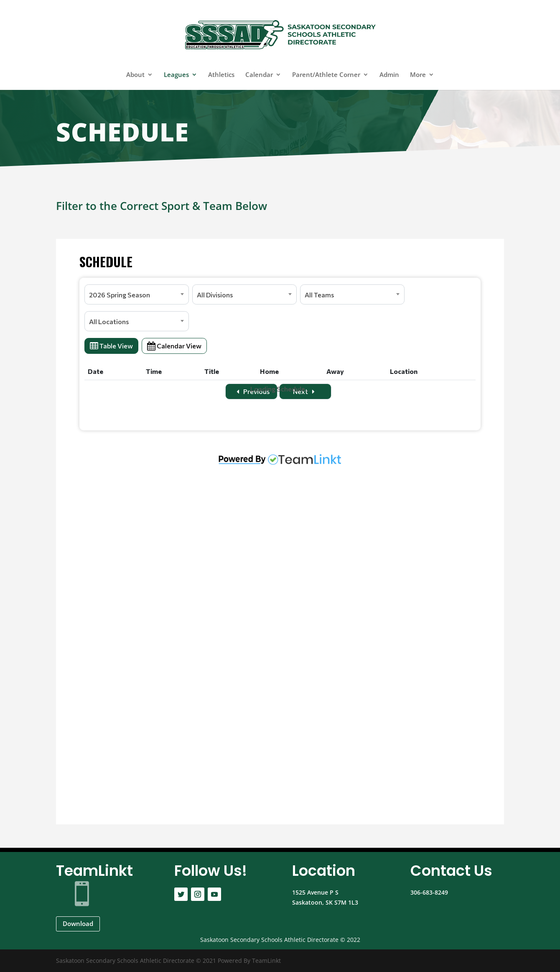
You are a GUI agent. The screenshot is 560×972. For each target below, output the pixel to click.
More (418, 75)
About (135, 75)
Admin (389, 75)
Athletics (221, 75)
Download (78, 923)
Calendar (259, 75)
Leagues (176, 75)
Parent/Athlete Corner (326, 75)
